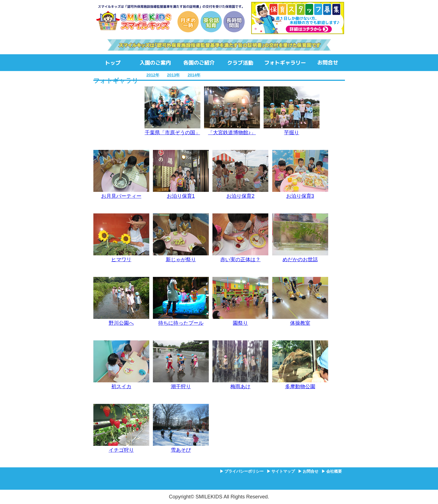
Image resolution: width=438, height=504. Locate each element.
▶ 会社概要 (332, 471)
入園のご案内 (155, 63)
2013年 (173, 75)
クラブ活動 (240, 63)
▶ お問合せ (308, 471)
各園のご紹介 (199, 63)
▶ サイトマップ (281, 471)
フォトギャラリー (285, 63)
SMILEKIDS (170, 18)
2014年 (194, 75)
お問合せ (328, 63)
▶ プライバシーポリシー (242, 471)
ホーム (113, 63)
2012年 (153, 75)
